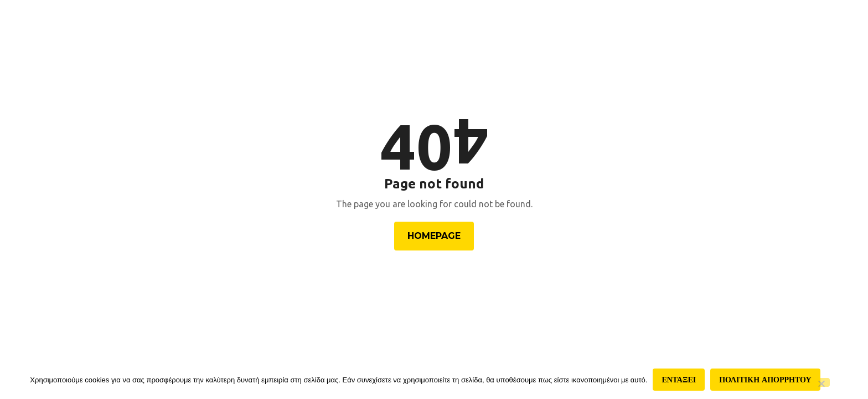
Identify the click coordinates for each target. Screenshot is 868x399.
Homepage (434, 236)
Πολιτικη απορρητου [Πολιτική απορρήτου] (765, 380)
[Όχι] (821, 382)
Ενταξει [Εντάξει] (679, 380)
